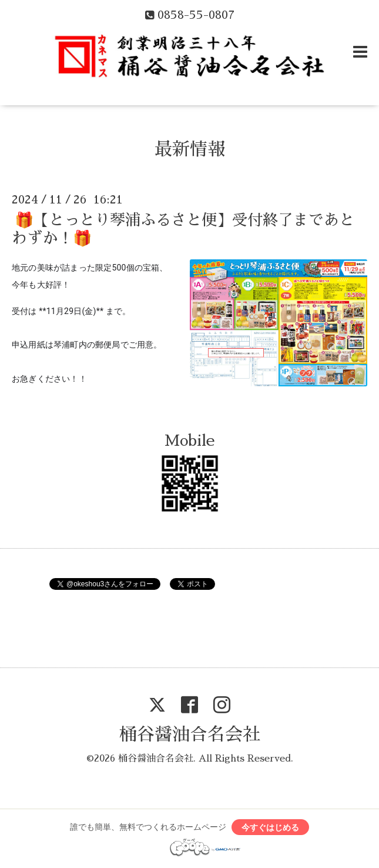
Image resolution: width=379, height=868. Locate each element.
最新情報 (190, 149)
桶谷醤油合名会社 (190, 735)
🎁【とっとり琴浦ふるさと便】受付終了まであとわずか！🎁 (183, 229)
